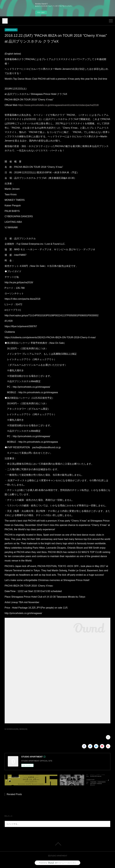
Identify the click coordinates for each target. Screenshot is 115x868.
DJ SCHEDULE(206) (12, 729)
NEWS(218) (23, 729)
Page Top (57, 844)
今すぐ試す (41, 12)
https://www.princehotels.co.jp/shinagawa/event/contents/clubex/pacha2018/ (58, 105)
